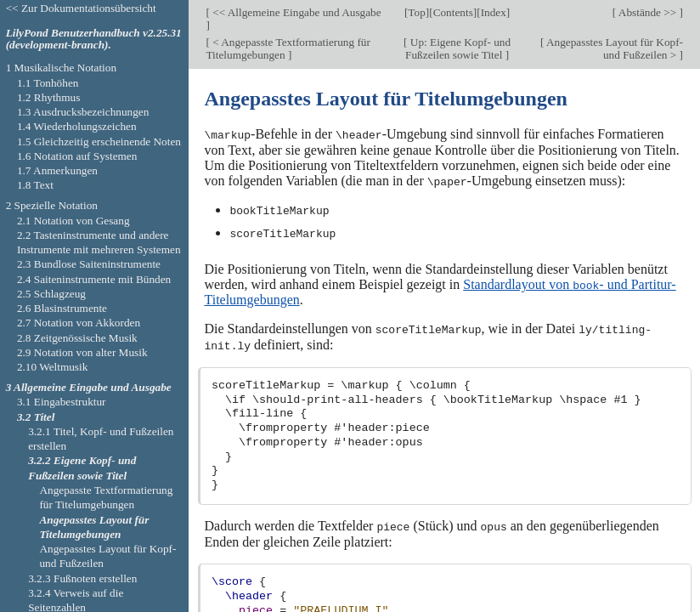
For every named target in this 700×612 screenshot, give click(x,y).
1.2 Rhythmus (48, 97)
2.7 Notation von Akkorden (79, 323)
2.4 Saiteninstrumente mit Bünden (94, 279)
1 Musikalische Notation (61, 68)
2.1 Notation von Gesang (73, 221)
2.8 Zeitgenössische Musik (77, 338)
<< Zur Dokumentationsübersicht (81, 8)
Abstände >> (647, 12)
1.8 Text (35, 185)
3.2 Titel (36, 417)
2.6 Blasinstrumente (62, 308)
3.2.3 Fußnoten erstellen (82, 578)
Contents (453, 12)
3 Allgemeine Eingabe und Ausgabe (89, 387)
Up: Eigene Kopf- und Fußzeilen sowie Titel (458, 48)
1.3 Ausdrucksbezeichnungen (83, 112)
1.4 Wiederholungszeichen (77, 126)
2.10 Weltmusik (52, 367)
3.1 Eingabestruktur (62, 402)
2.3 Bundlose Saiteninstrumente (89, 264)
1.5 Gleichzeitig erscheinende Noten (99, 142)
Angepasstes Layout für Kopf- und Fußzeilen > (613, 48)
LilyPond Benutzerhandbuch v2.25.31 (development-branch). (94, 39)
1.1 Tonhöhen (48, 83)
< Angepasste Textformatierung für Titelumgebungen (288, 48)
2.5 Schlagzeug (51, 294)
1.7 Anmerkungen (57, 170)
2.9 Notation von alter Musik (82, 352)
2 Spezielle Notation (52, 205)
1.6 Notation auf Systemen (77, 156)
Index (494, 12)
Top (416, 12)
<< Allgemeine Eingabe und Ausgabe (296, 12)
